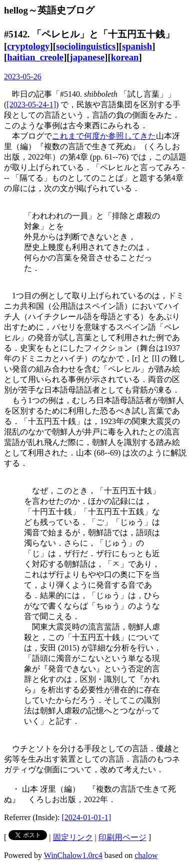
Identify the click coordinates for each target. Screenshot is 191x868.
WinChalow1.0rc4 (73, 855)
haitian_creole (35, 57)
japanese (87, 57)
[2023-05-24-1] (31, 105)
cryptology (28, 46)
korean (125, 57)
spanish (137, 46)
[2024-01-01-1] (87, 817)
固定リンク (73, 837)
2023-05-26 (23, 77)
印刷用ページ (122, 837)
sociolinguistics (86, 46)
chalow (146, 855)
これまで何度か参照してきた (104, 136)
